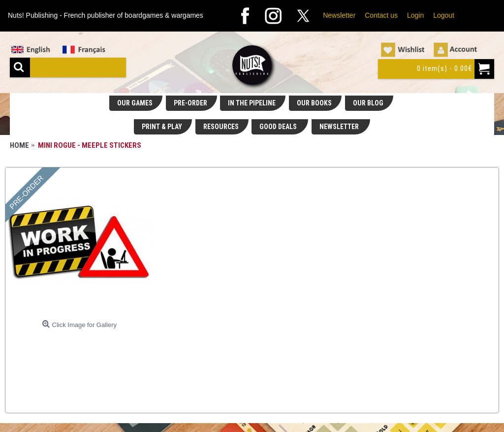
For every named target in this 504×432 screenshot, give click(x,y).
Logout (444, 15)
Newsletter (339, 15)
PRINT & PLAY (162, 127)
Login (415, 15)
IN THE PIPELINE (252, 103)
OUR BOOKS (314, 103)
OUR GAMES (135, 103)
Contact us (381, 15)
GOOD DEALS (279, 127)
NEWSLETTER (340, 127)
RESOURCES (221, 127)
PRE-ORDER (190, 103)
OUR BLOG (368, 103)
